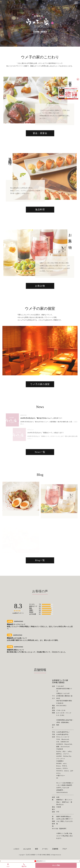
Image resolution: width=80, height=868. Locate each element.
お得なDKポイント (40, 861)
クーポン (45, 849)
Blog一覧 (40, 567)
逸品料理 (40, 216)
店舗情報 (55, 849)
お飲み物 (40, 292)
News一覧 (40, 459)
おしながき (27, 849)
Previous (4, 357)
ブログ (65, 849)
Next (74, 357)
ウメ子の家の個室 (40, 391)
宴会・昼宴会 (40, 140)
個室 (36, 849)
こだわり (16, 849)
